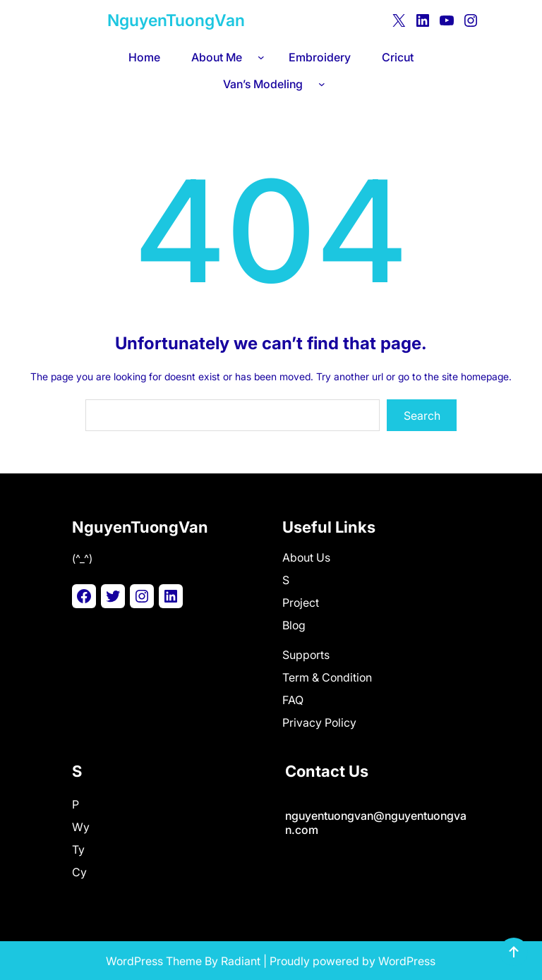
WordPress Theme (154, 961)
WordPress (407, 961)
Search (422, 416)
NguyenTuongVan (176, 20)
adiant (244, 961)
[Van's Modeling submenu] (325, 84)
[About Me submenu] (264, 57)
